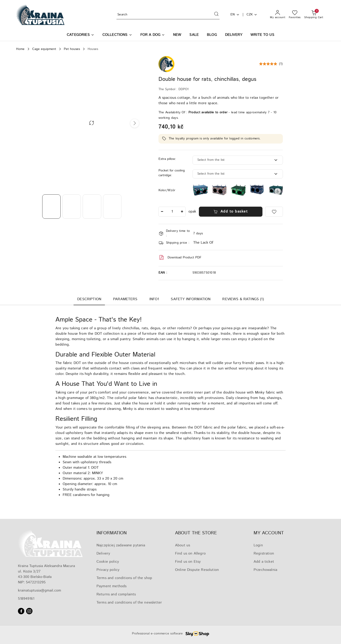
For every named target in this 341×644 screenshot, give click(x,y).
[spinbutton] (172, 212)
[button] (80, 35)
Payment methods (111, 586)
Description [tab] (89, 299)
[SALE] (194, 35)
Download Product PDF (180, 258)
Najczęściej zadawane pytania (121, 545)
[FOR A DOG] (153, 35)
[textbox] (232, 160)
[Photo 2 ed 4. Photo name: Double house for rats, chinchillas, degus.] (72, 207)
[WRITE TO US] (262, 35)
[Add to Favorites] (274, 212)
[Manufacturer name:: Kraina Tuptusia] (166, 64)
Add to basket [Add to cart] (231, 212)
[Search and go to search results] (216, 15)
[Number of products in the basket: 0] (314, 15)
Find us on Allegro (190, 554)
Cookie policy (108, 562)
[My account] (278, 15)
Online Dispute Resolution (197, 570)
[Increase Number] (182, 212)
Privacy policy (108, 570)
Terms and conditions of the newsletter (129, 603)
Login (258, 545)
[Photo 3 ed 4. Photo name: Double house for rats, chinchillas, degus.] (92, 207)
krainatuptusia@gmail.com (40, 591)
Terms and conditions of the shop (124, 578)
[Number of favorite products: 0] (295, 15)
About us (183, 545)
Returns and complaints (116, 594)
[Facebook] (21, 611)
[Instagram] (29, 611)
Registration (264, 554)
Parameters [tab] (125, 299)
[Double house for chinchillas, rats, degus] (219, 190)
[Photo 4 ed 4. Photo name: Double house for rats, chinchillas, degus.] (112, 207)
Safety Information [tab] (191, 299)
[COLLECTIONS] (117, 35)
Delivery (103, 554)
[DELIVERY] (234, 35)
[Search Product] (168, 15)
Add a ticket (264, 562)
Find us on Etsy (188, 562)
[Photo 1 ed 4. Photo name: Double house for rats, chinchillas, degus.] (51, 207)
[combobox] (238, 160)
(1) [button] (281, 64)
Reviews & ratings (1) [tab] (243, 299)
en (235, 15)
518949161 (26, 599)
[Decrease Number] (162, 212)
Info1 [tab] (154, 299)
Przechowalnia (265, 570)
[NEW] (177, 35)
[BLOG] (212, 35)
